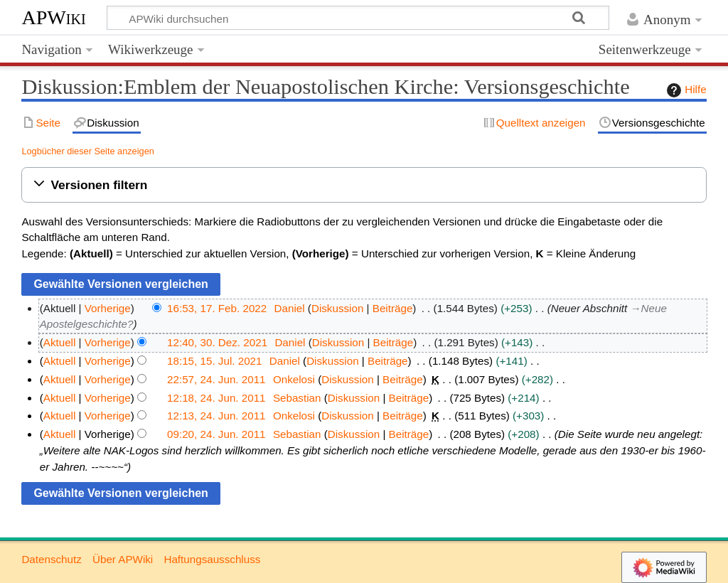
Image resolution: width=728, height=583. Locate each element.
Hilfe (685, 90)
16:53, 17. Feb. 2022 (217, 308)
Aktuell (60, 342)
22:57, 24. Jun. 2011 (216, 379)
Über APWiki (123, 559)
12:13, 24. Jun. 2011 (216, 416)
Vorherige (108, 308)
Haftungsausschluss (212, 559)
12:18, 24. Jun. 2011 (216, 398)
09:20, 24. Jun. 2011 (216, 434)
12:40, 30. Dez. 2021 (217, 342)
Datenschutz (51, 559)
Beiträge (393, 308)
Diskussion (337, 308)
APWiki (53, 17)
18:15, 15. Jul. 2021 (214, 361)
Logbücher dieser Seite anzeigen (87, 151)
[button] (364, 185)
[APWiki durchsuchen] (358, 18)
